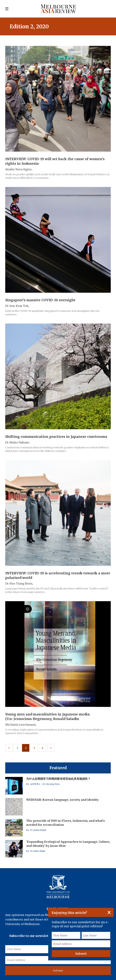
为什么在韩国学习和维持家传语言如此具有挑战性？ (58, 779)
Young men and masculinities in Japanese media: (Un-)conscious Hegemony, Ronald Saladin (48, 717)
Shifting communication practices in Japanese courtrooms (56, 437)
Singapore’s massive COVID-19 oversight (40, 300)
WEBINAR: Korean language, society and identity (62, 800)
